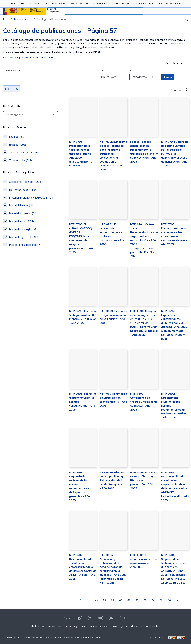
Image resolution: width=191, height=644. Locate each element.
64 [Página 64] (148, 600)
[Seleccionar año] (25, 123)
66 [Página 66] (164, 600)
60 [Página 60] (116, 600)
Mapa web (105, 626)
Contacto (92, 626)
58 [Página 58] (99, 600)
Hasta (133, 79)
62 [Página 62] (132, 600)
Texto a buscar (12, 79)
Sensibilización (122, 19)
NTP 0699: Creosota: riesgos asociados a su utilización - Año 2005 (107, 323)
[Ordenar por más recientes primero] (171, 98)
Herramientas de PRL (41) (24, 198)
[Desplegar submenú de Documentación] (66, 19)
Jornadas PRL (101, 19)
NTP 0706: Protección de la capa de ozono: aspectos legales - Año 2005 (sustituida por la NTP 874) (74, 161)
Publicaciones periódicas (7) (25, 257)
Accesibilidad (132, 626)
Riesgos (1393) (17, 153)
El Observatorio (144, 19)
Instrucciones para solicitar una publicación (28, 66)
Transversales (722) (20, 168)
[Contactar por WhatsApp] (80, 619)
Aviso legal (118, 626)
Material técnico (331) (21, 233)
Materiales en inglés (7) (23, 241)
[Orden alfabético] (181, 98)
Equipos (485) (17, 145)
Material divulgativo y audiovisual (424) (21, 208)
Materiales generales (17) (24, 249)
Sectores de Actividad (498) (24, 161)
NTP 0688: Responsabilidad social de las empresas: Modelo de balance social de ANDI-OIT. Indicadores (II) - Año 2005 (174, 488)
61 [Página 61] (124, 600)
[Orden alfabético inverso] (186, 98)
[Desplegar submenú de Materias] (42, 19)
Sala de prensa (37, 626)
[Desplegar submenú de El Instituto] (25, 19)
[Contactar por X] (90, 619)
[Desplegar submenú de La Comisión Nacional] (186, 19)
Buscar (168, 85)
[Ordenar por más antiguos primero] (176, 98)
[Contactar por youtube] (101, 619)
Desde (101, 79)
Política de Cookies (151, 626)
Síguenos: (70, 618)
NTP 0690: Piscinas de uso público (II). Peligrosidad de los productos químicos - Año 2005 (107, 484)
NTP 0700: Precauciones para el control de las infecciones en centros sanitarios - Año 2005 (173, 240)
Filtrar (12, 97)
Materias (35, 19)
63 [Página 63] (140, 600)
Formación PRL (80, 19)
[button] (186, 27)
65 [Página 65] (156, 600)
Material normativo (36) (23, 225)
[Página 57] (91, 600)
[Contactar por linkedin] (112, 619)
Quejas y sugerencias (74, 626)
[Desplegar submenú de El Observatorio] (154, 19)
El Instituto (17, 19)
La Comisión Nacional (172, 19)
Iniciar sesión (176, 7)
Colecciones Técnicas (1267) (25, 190)
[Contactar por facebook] (122, 619)
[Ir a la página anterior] (75, 600)
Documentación (55, 19)
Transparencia (54, 626)
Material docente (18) (21, 217)
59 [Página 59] (108, 600)
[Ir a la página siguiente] (172, 600)
